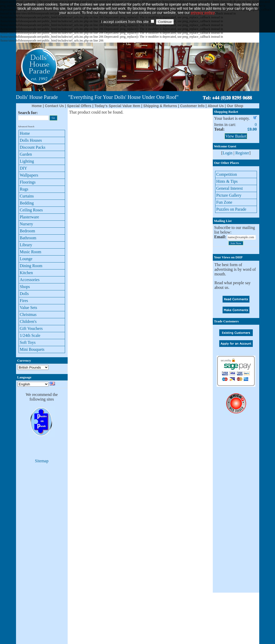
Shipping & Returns (160, 106)
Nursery (27, 224)
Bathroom (28, 238)
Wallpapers (29, 175)
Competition (227, 174)
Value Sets (29, 308)
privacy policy (203, 5)
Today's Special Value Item (117, 106)
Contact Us (54, 106)
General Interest (230, 188)
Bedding (27, 203)
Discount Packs (33, 147)
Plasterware (30, 217)
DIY (23, 168)
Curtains (27, 196)
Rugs (24, 189)
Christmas (28, 315)
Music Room (31, 252)
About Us (216, 106)
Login (227, 153)
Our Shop (235, 106)
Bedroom (28, 231)
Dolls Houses (31, 140)
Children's (28, 321)
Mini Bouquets (32, 349)
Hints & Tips (227, 181)
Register (242, 153)
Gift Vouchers (31, 328)
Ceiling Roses (31, 210)
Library (26, 245)
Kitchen (26, 273)
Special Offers (79, 106)
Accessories (30, 280)
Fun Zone (224, 202)
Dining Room (31, 266)
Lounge (26, 259)
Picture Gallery (229, 195)
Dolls (24, 294)
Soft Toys (28, 342)
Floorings (28, 182)
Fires (24, 301)
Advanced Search (26, 126)
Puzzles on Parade (231, 209)
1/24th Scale (30, 335)
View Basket (236, 136)
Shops (25, 287)
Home (37, 106)
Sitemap (42, 461)
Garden (26, 154)
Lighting (27, 161)
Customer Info (192, 106)
